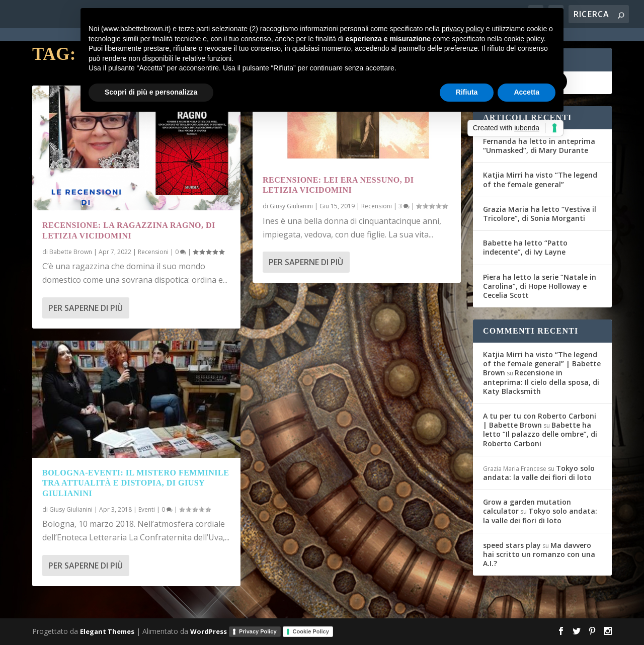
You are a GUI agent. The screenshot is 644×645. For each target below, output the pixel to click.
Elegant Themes (107, 631)
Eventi (147, 509)
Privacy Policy (258, 631)
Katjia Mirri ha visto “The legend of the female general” (540, 179)
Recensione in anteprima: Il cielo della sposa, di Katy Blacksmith (541, 382)
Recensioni (153, 252)
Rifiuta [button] (467, 92)
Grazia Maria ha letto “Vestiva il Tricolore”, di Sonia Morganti (540, 214)
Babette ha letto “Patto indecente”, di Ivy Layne (525, 247)
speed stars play (512, 545)
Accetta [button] (527, 92)
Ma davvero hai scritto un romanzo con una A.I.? (539, 554)
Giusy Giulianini (71, 509)
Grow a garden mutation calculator (527, 506)
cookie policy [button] (524, 39)
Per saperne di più (86, 308)
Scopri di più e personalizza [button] (151, 92)
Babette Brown (71, 252)
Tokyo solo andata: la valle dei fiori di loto (539, 473)
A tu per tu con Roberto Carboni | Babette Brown (540, 420)
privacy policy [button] (463, 29)
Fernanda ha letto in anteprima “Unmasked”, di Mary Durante (539, 146)
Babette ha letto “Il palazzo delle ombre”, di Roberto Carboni (540, 434)
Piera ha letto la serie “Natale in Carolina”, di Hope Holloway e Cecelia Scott (540, 286)
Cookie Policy (311, 631)
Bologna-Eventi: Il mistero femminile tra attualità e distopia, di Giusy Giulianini (136, 483)
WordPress (209, 631)
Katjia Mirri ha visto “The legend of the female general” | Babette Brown (542, 364)
